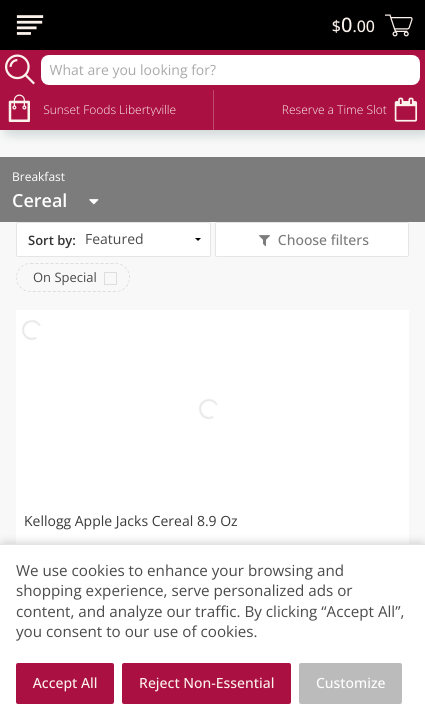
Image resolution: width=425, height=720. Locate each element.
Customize (351, 683)
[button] (212, 468)
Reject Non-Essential (206, 683)
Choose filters (321, 240)
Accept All (65, 683)
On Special (65, 277)
